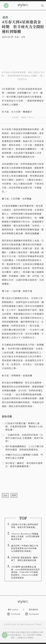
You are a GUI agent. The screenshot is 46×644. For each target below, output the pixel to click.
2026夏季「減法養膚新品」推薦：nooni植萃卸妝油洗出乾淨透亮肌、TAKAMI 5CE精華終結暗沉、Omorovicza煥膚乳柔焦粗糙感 (25, 572)
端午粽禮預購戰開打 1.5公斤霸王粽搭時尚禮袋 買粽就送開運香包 (25, 448)
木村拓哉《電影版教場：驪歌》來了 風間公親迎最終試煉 (25, 559)
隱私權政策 (33, 609)
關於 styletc (13, 609)
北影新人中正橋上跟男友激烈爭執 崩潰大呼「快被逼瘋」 (25, 526)
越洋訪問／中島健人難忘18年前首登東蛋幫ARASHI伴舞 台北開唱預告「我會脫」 (25, 548)
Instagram (32, 614)
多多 (23, 37)
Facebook (14, 614)
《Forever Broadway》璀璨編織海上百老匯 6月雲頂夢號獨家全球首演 (25, 536)
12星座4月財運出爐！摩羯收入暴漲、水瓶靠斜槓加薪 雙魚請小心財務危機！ (24, 426)
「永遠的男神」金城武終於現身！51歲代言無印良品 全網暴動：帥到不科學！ (24, 438)
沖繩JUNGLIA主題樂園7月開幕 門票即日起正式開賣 (24, 456)
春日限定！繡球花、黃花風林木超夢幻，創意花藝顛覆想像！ (24, 465)
